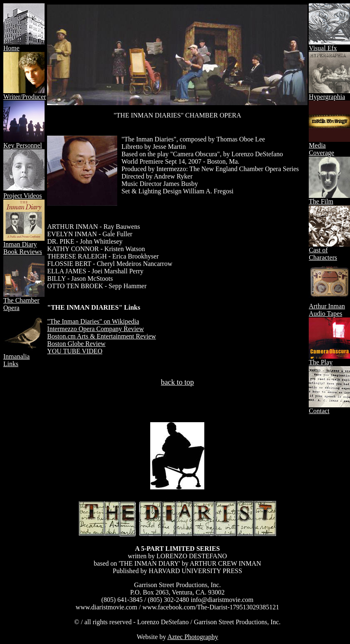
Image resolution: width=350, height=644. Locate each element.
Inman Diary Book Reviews (24, 245)
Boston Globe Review (76, 344)
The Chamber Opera (24, 301)
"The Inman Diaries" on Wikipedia (93, 321)
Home (24, 45)
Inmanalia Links (24, 357)
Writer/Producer (25, 94)
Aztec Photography (193, 637)
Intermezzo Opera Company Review (95, 329)
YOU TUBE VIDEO (75, 351)
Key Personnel (24, 142)
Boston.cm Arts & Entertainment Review (102, 336)
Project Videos (22, 196)
